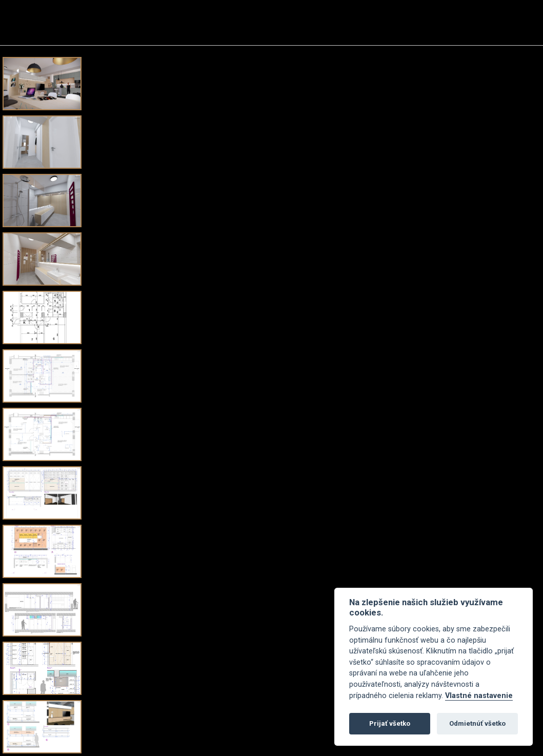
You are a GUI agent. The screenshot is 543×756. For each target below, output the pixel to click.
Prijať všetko (390, 723)
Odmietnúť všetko (477, 723)
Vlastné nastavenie (479, 696)
